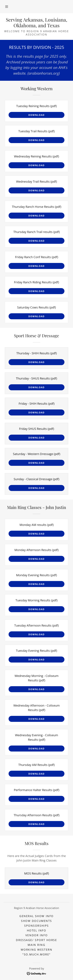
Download (36, 115)
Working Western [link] (37, 950)
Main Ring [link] (36, 945)
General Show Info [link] (36, 916)
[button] (7, 7)
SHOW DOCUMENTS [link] (36, 921)
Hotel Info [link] (37, 930)
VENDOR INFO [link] (36, 935)
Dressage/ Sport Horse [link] (36, 940)
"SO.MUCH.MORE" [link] (36, 954)
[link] (36, 23)
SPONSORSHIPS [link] (36, 926)
